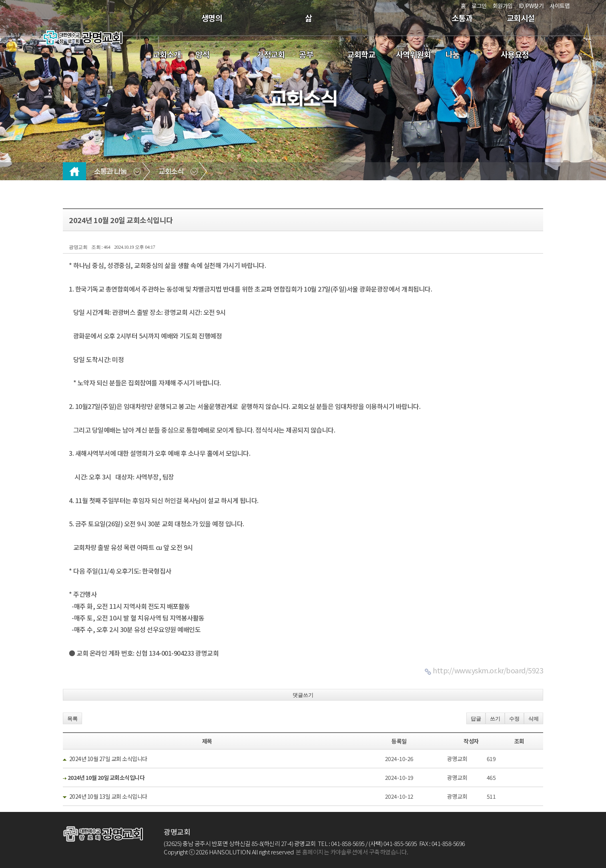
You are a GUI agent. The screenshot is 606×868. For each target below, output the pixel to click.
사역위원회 (413, 54)
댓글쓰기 (303, 695)
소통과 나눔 (110, 172)
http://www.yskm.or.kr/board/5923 (488, 670)
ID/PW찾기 (531, 6)
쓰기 (495, 719)
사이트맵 (560, 6)
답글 (476, 719)
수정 (514, 719)
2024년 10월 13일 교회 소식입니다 (108, 796)
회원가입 (503, 6)
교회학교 (361, 54)
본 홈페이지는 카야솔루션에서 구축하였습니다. (352, 852)
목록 (72, 719)
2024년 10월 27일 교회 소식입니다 (108, 759)
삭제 (534, 719)
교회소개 (167, 54)
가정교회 (271, 54)
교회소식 (171, 172)
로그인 (479, 6)
